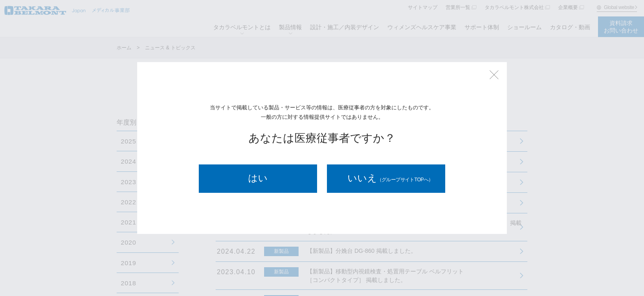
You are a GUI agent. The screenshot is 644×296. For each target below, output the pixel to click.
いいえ (390, 178)
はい (258, 178)
